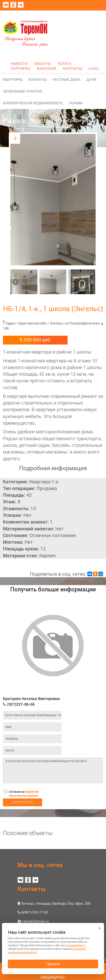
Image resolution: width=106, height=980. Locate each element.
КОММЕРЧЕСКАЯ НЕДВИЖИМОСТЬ (33, 103)
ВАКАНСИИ (47, 68)
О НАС (94, 68)
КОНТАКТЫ (72, 68)
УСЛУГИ (64, 64)
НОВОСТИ (19, 64)
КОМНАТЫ (37, 79)
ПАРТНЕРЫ (21, 68)
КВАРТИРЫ (13, 79)
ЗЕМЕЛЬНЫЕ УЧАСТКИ (23, 91)
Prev (15, 282)
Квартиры (41, 120)
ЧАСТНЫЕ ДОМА (66, 79)
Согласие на (21, 791)
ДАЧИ (91, 79)
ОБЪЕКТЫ (42, 64)
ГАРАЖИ (76, 103)
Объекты (17, 120)
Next (92, 282)
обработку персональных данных (24, 794)
